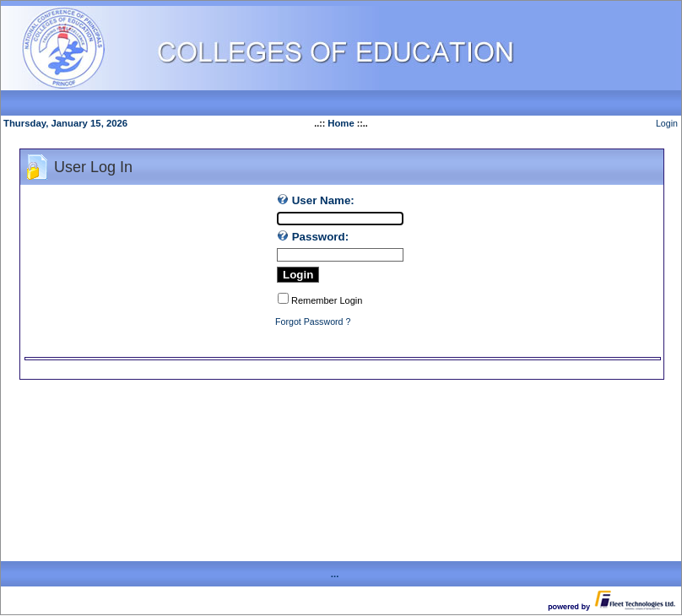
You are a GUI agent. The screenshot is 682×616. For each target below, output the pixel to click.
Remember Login (327, 300)
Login (667, 123)
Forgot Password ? (313, 322)
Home (341, 123)
